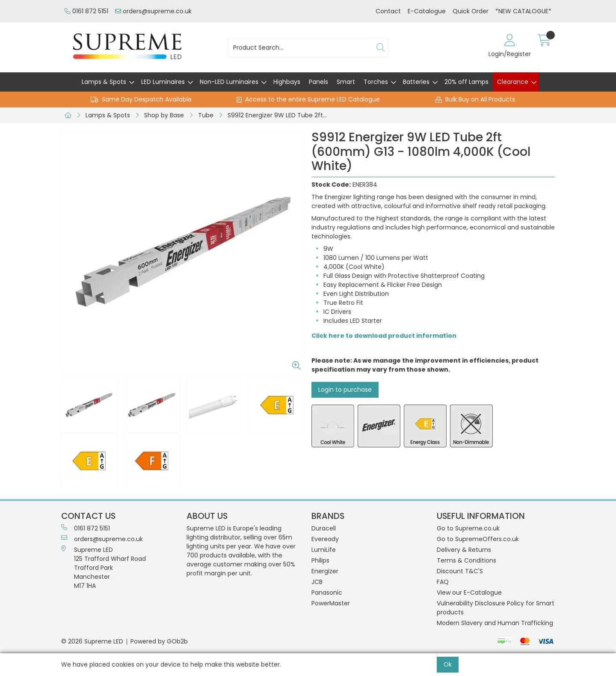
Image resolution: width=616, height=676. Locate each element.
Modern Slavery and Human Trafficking (495, 623)
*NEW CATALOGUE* (523, 11)
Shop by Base (164, 115)
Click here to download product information (384, 336)
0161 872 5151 (86, 11)
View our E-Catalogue (469, 593)
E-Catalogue (427, 11)
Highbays (287, 82)
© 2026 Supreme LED (92, 641)
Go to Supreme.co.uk (468, 528)
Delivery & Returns (464, 550)
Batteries (416, 82)
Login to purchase (345, 390)
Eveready (325, 539)
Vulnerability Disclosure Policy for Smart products (496, 608)
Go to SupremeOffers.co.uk (478, 539)
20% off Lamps (466, 82)
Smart (346, 82)
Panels (318, 82)
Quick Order (471, 11)
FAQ (443, 582)
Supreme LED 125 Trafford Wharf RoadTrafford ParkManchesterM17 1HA (104, 568)
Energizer (325, 571)
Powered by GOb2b (159, 641)
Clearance (513, 82)
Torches (376, 82)
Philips (320, 560)
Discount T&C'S (460, 571)
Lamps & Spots (104, 82)
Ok (448, 664)
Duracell (324, 528)
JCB (317, 582)
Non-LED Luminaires (229, 82)
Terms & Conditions (466, 560)
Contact (388, 11)
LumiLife (324, 550)
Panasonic (327, 593)
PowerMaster (331, 603)
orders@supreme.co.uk (153, 11)
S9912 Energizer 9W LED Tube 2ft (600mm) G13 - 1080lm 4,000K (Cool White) (279, 115)
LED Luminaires (163, 82)
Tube (206, 115)
